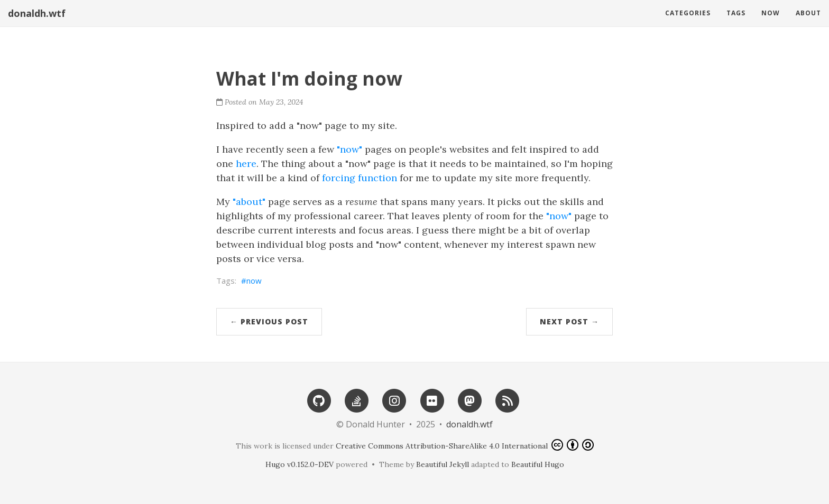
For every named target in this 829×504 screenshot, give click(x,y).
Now (771, 13)
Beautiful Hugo (538, 464)
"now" (349, 149)
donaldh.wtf (37, 13)
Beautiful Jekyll (443, 464)
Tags (736, 13)
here (246, 164)
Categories (688, 13)
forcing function (360, 178)
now (254, 281)
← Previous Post (269, 321)
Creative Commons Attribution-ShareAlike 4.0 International (465, 445)
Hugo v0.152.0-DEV (300, 464)
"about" (249, 202)
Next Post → (569, 321)
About (808, 13)
